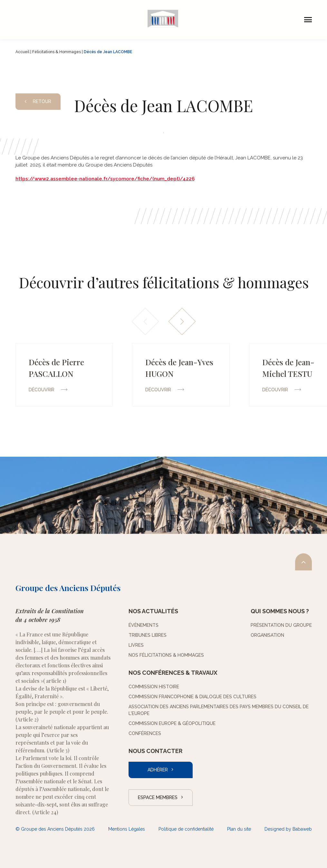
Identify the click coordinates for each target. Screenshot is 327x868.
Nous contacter (155, 751)
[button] (182, 322)
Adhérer (158, 770)
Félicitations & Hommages (57, 52)
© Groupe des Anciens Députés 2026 (55, 829)
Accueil (22, 52)
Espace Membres (158, 797)
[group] (64, 375)
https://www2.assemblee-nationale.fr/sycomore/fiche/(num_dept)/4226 (105, 179)
